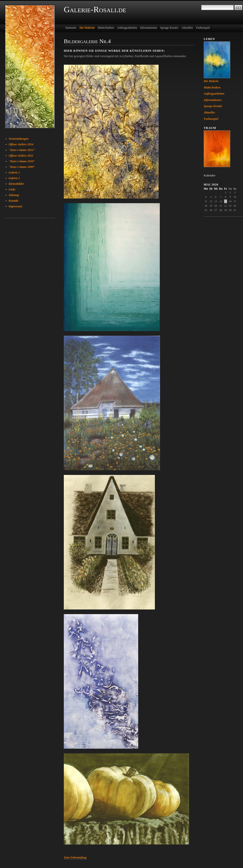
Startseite (71, 28)
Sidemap (14, 195)
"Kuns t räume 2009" (22, 167)
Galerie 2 (14, 178)
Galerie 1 (14, 173)
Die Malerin (87, 28)
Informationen (149, 28)
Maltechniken (106, 28)
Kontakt (13, 201)
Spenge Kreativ (169, 28)
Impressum (15, 206)
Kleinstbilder (16, 184)
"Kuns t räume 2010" (22, 161)
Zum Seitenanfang (75, 857)
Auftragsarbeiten (127, 28)
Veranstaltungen (19, 139)
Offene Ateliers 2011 (21, 156)
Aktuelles (187, 28)
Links (12, 189)
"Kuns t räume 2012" (22, 150)
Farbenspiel (203, 28)
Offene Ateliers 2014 (21, 144)
